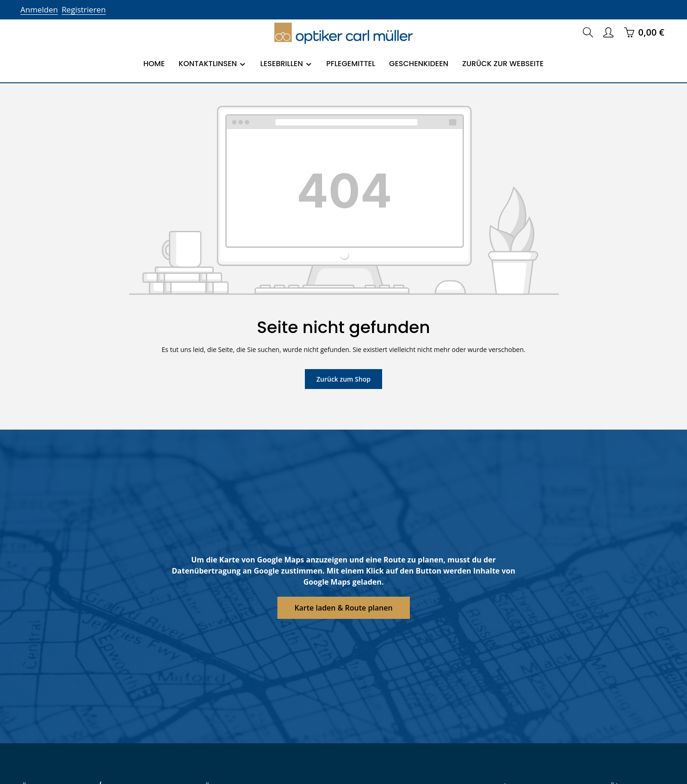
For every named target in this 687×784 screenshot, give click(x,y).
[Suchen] (588, 32)
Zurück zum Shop (343, 379)
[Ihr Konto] (608, 32)
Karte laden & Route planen (343, 608)
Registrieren (81, 9)
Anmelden (38, 9)
